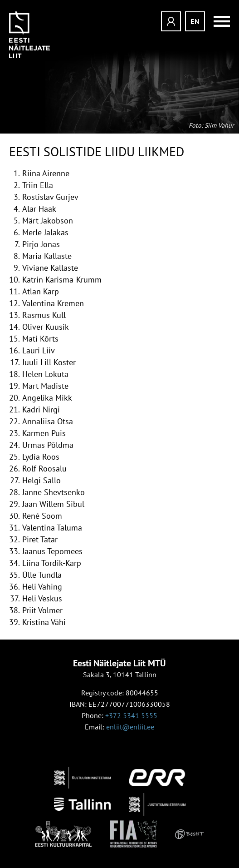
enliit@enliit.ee (130, 727)
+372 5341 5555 (131, 715)
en (195, 21)
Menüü (219, 21)
